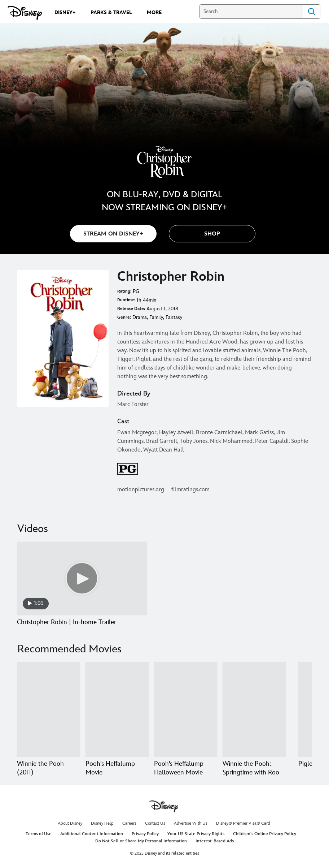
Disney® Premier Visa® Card (243, 823)
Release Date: (131, 309)
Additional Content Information (92, 834)
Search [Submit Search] (312, 12)
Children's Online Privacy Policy (265, 834)
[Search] (251, 12)
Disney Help (102, 823)
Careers (129, 823)
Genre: (124, 317)
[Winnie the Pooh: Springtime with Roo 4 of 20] (254, 709)
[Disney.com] (25, 13)
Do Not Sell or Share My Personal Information (141, 841)
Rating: (124, 291)
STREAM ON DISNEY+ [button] (113, 234)
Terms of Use (39, 834)
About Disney (70, 823)
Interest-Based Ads (215, 841)
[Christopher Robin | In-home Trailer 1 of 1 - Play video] (82, 578)
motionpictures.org (141, 490)
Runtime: (126, 300)
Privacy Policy (145, 834)
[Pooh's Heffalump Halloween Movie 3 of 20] (186, 709)
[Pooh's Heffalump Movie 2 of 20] (117, 709)
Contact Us (155, 823)
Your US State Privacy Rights (196, 834)
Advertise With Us (191, 823)
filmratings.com (190, 490)
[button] (212, 234)
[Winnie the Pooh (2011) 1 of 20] (49, 709)
